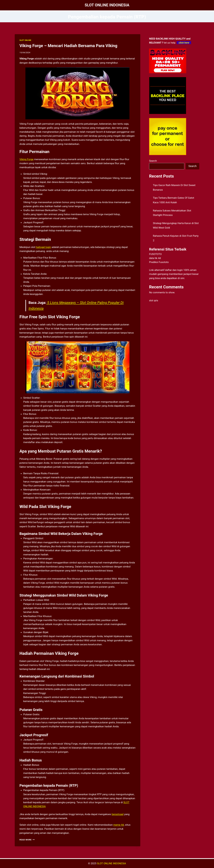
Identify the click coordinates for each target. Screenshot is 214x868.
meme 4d (119, 825)
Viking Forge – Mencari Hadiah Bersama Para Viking (68, 46)
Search (153, 161)
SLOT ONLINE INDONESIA (111, 863)
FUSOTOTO (155, 254)
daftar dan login (174, 270)
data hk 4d (155, 258)
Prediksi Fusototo (159, 262)
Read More (27, 840)
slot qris (154, 300)
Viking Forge (26, 159)
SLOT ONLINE (25, 40)
